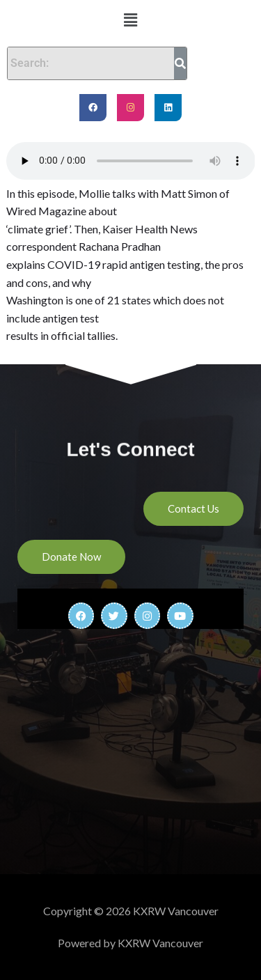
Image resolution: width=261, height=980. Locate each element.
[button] (130, 20)
